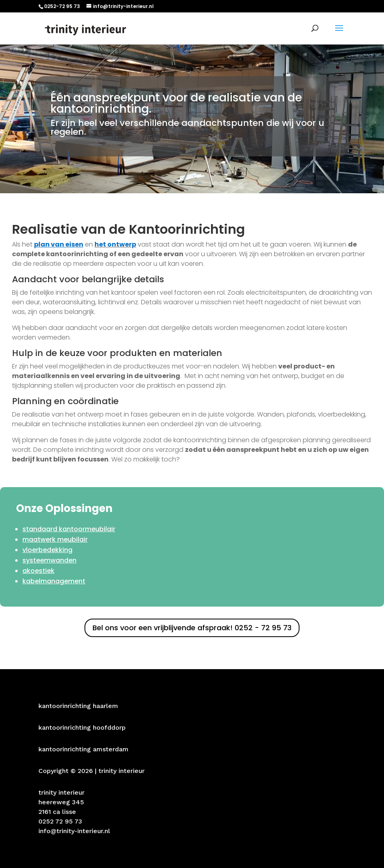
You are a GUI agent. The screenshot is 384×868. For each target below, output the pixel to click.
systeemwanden (49, 560)
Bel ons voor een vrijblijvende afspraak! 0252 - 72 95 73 (192, 628)
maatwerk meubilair (55, 539)
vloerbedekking (47, 550)
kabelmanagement (54, 581)
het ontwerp (115, 244)
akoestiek (38, 571)
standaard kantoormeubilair (69, 529)
